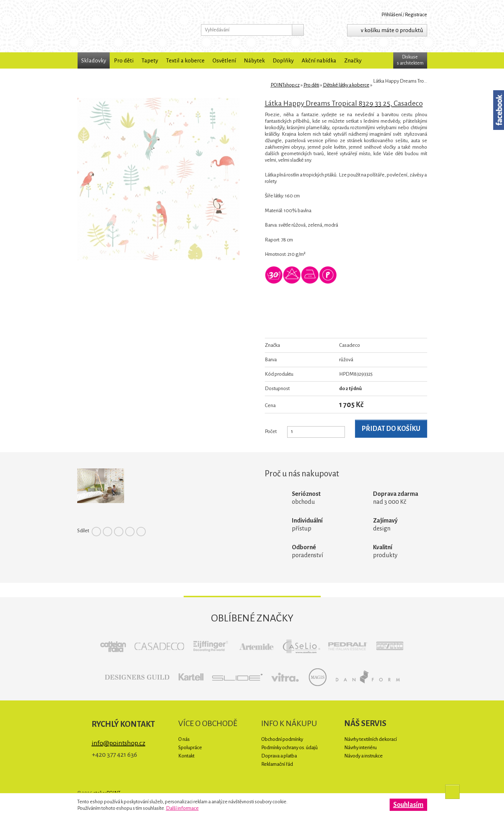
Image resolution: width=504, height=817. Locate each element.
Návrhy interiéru (360, 748)
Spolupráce (190, 748)
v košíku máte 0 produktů (392, 30)
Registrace (416, 15)
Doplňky (283, 60)
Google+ (130, 532)
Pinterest (119, 532)
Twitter (108, 532)
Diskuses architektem (410, 60)
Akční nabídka (319, 60)
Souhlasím (408, 805)
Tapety (150, 60)
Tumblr (141, 532)
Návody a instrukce (363, 756)
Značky (353, 60)
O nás (184, 739)
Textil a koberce (185, 60)
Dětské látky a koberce (346, 85)
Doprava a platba (279, 756)
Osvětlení (224, 60)
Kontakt (186, 756)
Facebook (96, 532)
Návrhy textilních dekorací (371, 739)
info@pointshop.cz (119, 743)
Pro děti (124, 60)
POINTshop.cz (124, 26)
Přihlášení (392, 15)
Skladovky (94, 60)
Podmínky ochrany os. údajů (290, 748)
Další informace (182, 808)
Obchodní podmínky (282, 739)
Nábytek (254, 60)
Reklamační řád (277, 764)
